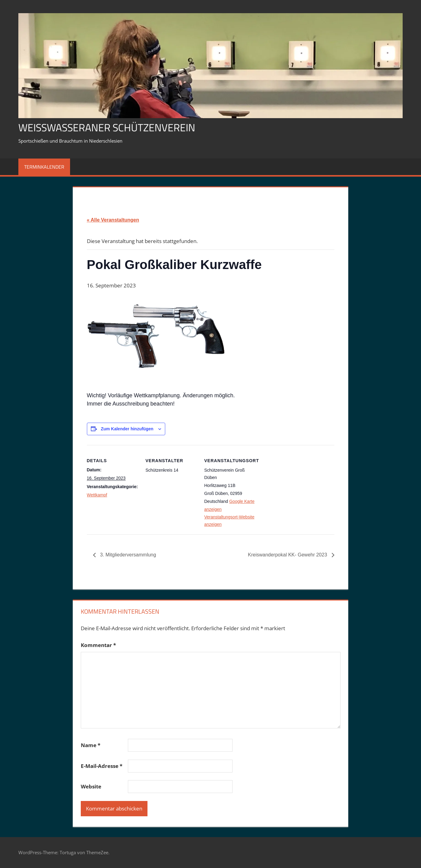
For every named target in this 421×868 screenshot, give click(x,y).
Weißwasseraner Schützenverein (112, 127)
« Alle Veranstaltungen (113, 220)
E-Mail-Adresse (102, 766)
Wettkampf (97, 495)
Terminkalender (44, 167)
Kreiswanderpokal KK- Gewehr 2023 (288, 555)
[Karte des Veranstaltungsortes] (295, 487)
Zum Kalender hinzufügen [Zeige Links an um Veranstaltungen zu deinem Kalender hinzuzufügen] (127, 429)
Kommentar (98, 645)
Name (91, 745)
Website (91, 786)
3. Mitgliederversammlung (128, 555)
